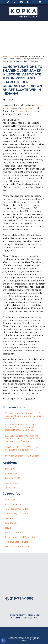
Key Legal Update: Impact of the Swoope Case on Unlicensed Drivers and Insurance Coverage (23, 439)
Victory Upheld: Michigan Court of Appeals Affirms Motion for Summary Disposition (24, 416)
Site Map (16, 618)
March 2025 (11, 474)
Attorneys (10, 500)
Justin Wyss (28, 108)
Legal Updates (13, 523)
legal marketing (20, 639)
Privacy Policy (17, 615)
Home (9, 2)
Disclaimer (34, 615)
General (17, 56)
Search (34, 2)
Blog (10, 56)
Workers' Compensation (17, 547)
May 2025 (10, 469)
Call (15, 2)
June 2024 (11, 488)
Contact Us (30, 618)
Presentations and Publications (21, 537)
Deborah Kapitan (25, 111)
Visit (28, 2)
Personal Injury (13, 532)
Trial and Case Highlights (18, 542)
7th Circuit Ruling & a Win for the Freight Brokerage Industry (22, 448)
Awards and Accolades (17, 509)
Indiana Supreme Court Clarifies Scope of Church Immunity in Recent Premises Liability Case (22, 427)
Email (21, 2)
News (8, 528)
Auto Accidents (13, 504)
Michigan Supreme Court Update (22, 456)
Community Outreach (16, 514)
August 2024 (12, 483)
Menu (40, 2)
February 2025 (13, 478)
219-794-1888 (22, 598)
